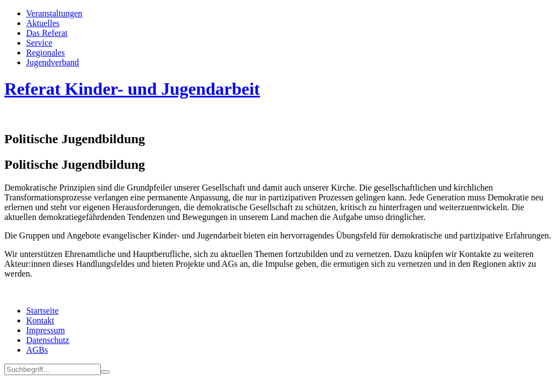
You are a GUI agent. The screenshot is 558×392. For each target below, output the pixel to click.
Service (39, 43)
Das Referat (47, 33)
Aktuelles (43, 23)
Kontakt (40, 320)
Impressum (46, 330)
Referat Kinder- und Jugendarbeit (132, 89)
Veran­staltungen (54, 13)
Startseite (43, 311)
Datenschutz (48, 340)
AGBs (37, 350)
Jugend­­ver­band (53, 62)
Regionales (46, 53)
